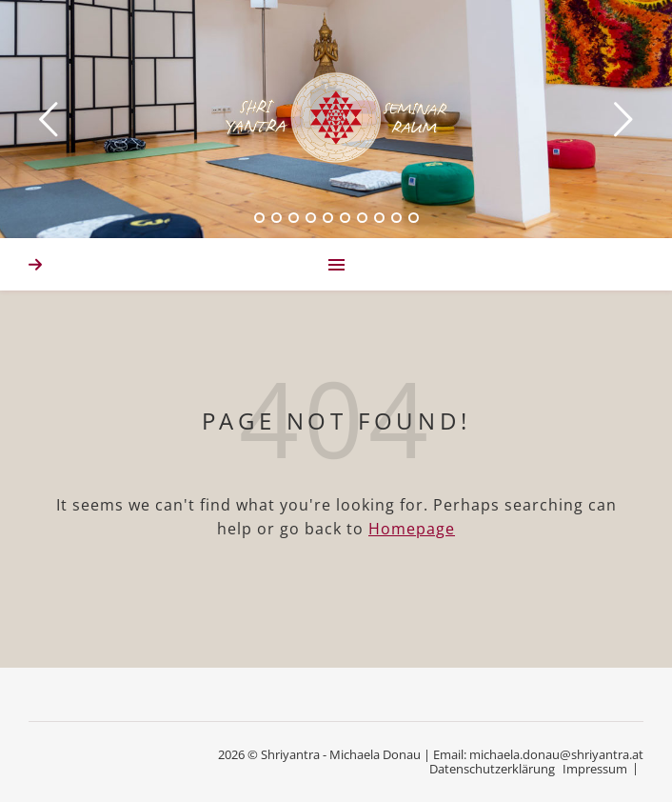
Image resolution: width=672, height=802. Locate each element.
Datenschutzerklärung (492, 769)
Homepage (412, 529)
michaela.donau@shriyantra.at (556, 754)
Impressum (595, 769)
